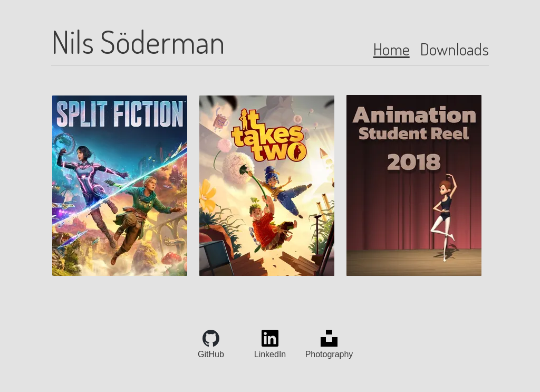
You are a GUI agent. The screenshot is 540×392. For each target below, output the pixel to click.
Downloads (455, 49)
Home (392, 49)
